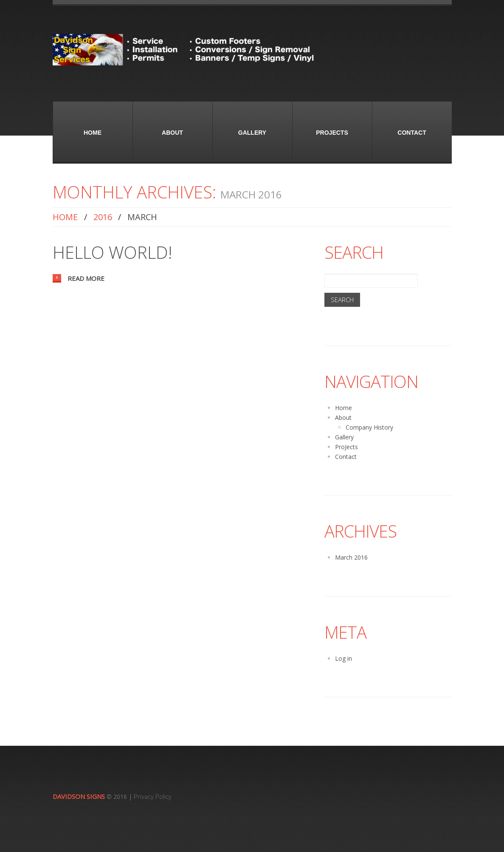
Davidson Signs (79, 796)
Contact (412, 133)
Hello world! (112, 252)
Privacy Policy (153, 796)
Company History (369, 427)
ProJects (332, 133)
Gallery (252, 133)
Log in (344, 658)
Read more (86, 278)
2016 (103, 217)
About (172, 133)
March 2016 (351, 557)
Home (93, 133)
